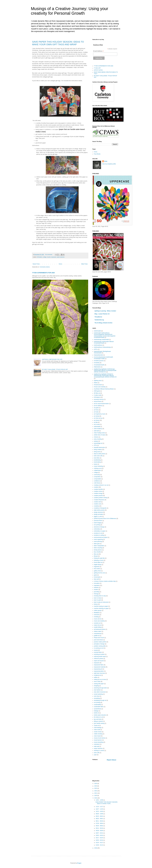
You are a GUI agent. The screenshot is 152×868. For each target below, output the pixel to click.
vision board (97, 736)
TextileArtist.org (99, 320)
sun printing (97, 702)
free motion (97, 569)
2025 (96, 784)
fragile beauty (98, 565)
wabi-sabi (97, 746)
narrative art (97, 623)
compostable (97, 479)
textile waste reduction (100, 715)
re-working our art (99, 648)
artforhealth (97, 427)
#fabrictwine (97, 367)
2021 (96, 793)
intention (96, 588)
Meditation (97, 613)
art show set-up (98, 418)
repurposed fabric (99, 665)
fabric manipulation (99, 546)
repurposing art (98, 669)
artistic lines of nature (100, 435)
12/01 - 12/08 (100, 800)
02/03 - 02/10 (100, 840)
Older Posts (84, 264)
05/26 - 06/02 (100, 826)
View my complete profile (109, 164)
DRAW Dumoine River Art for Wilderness (105, 519)
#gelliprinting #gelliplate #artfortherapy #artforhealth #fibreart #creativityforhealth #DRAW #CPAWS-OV (105, 371)
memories (97, 615)
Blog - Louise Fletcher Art (102, 314)
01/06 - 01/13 (100, 845)
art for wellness (98, 406)
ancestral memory (99, 399)
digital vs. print (98, 516)
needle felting (98, 627)
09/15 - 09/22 (100, 816)
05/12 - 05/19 (100, 828)
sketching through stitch (100, 688)
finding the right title (99, 558)
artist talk (96, 431)
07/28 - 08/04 (100, 823)
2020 (96, 796)
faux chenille (97, 552)
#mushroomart (98, 385)
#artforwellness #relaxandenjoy (102, 347)
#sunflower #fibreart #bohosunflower (104, 389)
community (97, 475)
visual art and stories (100, 738)
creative (96, 487)
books (96, 464)
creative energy (98, 493)
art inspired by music (100, 414)
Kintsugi (96, 594)
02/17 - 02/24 (100, 838)
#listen (96, 383)
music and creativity (99, 621)
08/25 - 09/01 (100, 819)
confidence (97, 481)
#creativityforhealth (99, 365)
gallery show (97, 571)
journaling (97, 592)
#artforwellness (98, 345)
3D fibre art (97, 393)
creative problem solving (101, 498)
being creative (98, 450)
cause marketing (98, 466)
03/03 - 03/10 (100, 835)
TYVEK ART (97, 68)
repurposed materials (100, 667)
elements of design (99, 527)
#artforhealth (97, 331)
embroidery (97, 529)
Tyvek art (96, 726)
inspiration (97, 585)
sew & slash (97, 682)
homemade (97, 577)
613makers (40, 257)
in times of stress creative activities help (105, 581)
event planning (98, 541)
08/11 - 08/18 (100, 821)
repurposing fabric (99, 671)
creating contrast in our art (101, 485)
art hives (96, 410)
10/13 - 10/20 (100, 811)
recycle (49, 257)
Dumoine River (98, 521)
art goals (96, 408)
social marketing (98, 694)
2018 (96, 848)
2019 (96, 798)
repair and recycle (99, 661)
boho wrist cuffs (98, 456)
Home (60, 264)
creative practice (98, 496)
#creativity (97, 363)
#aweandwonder (98, 355)
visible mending (98, 734)
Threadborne (98, 317)
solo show (97, 696)
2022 (96, 791)
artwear (96, 441)
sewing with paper (99, 684)
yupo (95, 755)
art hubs (96, 412)
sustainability (98, 705)
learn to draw (98, 598)
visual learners (98, 740)
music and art (98, 619)
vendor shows (98, 732)
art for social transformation (101, 404)
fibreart (96, 556)
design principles (99, 514)
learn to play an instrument (101, 602)
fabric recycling (98, 548)
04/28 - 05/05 (100, 831)
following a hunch (99, 560)
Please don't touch (99, 638)
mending (96, 617)
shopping (96, 686)
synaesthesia (98, 709)
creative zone (98, 504)
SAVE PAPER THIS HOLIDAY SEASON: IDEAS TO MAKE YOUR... (106, 803)
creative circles (98, 491)
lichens (96, 604)
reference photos (99, 659)
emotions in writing (99, 535)
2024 (96, 786)
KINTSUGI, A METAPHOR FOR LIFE (52, 359)
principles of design (99, 644)
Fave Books (97, 154)
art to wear (97, 424)
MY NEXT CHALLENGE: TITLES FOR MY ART (55, 369)
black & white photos (100, 454)
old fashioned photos (100, 629)
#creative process (99, 361)
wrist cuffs (97, 753)
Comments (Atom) (45, 267)
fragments (97, 567)
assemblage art (98, 443)
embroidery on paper (100, 531)
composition (97, 477)
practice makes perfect (100, 642)
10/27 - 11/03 (100, 809)
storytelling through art (100, 700)
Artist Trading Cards (99, 433)
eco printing (97, 525)
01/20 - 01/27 (100, 843)
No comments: (49, 255)
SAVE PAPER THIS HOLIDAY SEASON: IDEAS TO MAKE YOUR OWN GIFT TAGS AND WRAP (58, 43)
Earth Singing (98, 523)
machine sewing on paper (101, 606)
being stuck (97, 452)
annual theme (98, 401)
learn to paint (98, 600)
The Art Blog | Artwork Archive (103, 323)
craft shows (97, 483)
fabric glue (97, 544)
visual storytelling (99, 742)
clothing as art (98, 468)
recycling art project (99, 654)
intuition (96, 590)
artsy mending (98, 439)
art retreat (97, 416)
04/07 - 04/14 (100, 833)
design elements (98, 512)
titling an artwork (98, 721)
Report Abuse (111, 760)
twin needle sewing (99, 723)
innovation (97, 583)
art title (96, 422)
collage (45, 257)
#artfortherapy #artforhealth (101, 340)
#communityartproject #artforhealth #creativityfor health (103, 358)
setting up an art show (100, 679)
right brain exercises (99, 673)
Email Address (98, 51)
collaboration (97, 470)
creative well (97, 502)
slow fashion (97, 690)
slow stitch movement (100, 692)
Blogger (79, 863)
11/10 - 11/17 (100, 807)
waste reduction (61, 257)
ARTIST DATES (98, 70)
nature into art (98, 625)
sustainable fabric (99, 707)
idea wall (96, 579)
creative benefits (98, 489)
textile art (96, 713)
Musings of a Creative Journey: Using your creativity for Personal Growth (70, 11)
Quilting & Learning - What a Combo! (105, 311)
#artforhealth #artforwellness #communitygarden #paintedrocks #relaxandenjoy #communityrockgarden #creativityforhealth (105, 335)
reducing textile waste (100, 657)
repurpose (54, 257)
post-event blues (98, 640)
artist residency (98, 429)
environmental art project (101, 537)
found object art (98, 562)
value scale (97, 730)
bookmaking (97, 462)
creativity (96, 506)
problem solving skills (100, 646)
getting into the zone (100, 573)
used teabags (98, 728)
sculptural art (98, 675)
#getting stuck (98, 381)
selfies (96, 677)
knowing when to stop (100, 596)
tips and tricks (98, 719)
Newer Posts (36, 264)
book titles (97, 458)
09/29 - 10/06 (100, 814)
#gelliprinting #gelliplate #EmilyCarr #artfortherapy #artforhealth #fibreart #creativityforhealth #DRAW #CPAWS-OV (105, 376)
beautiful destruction (99, 447)
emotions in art (98, 533)
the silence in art (98, 717)
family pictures (98, 550)
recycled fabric (98, 652)
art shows (97, 420)
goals (95, 575)
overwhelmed (98, 634)
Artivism (96, 437)
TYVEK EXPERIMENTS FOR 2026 (43, 273)
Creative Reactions (99, 500)
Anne (106, 161)
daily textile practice (99, 510)
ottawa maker (98, 631)
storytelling (97, 698)
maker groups (98, 610)
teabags (96, 711)
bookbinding (97, 460)
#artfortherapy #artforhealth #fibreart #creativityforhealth (104, 342)
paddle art (97, 636)
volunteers (97, 744)
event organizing (98, 539)
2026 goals (97, 391)
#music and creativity (100, 387)
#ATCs (96, 349)
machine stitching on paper (101, 608)
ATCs (95, 445)
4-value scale (98, 395)
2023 (96, 788)
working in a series (99, 751)
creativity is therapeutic (100, 508)
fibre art (96, 554)
